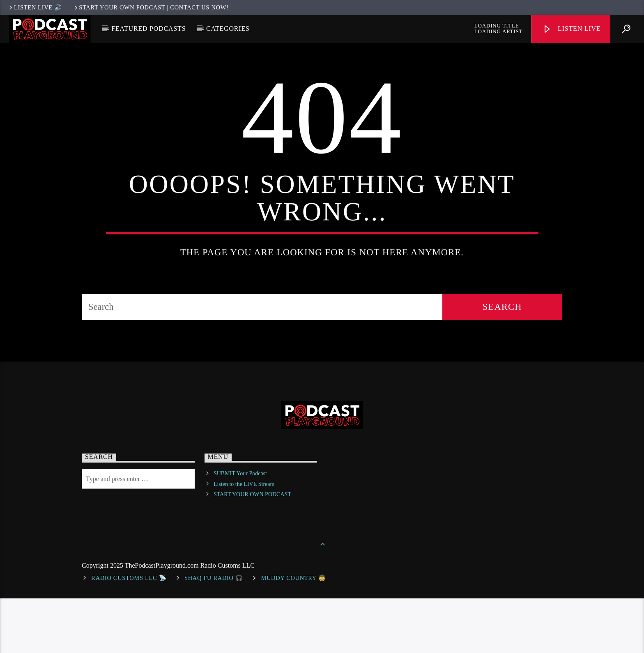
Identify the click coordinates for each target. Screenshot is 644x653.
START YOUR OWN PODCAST (252, 549)
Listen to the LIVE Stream (244, 539)
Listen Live (572, 29)
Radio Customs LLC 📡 (129, 632)
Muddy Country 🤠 (293, 632)
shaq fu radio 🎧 (214, 632)
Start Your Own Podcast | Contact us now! (151, 7)
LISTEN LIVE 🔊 (35, 7)
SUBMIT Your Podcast (240, 528)
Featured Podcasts (148, 29)
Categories (228, 29)
